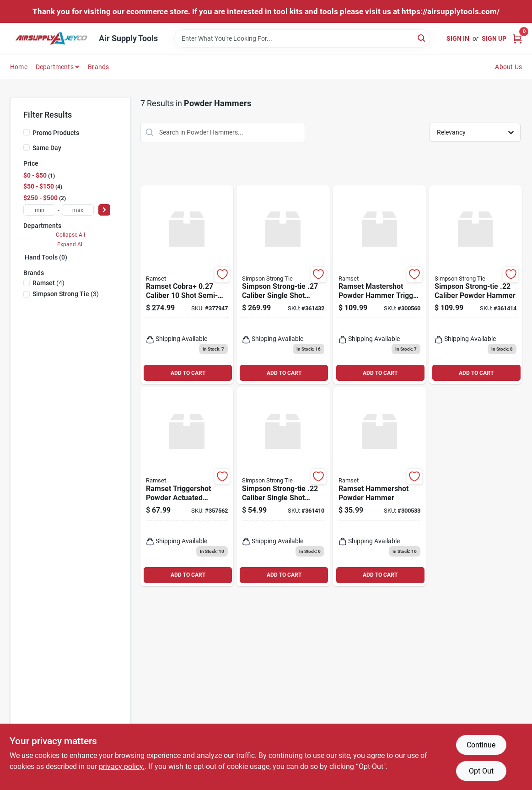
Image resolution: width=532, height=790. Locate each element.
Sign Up (494, 38)
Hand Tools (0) (46, 257)
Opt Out (481, 771)
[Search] (422, 38)
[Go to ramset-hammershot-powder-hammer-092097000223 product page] (379, 487)
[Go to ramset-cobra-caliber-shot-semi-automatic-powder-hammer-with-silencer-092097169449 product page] (187, 285)
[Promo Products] (27, 132)
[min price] (39, 210)
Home (19, 67)
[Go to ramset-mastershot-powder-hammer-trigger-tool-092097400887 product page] (379, 285)
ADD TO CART (188, 373)
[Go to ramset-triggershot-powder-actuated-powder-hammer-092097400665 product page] (187, 487)
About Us (508, 67)
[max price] (78, 210)
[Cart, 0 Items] (517, 38)
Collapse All (70, 235)
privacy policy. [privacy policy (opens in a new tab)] (122, 766)
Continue (481, 745)
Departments (55, 67)
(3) (66, 294)
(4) (48, 283)
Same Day (47, 148)
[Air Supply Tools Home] (51, 38)
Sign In (458, 38)
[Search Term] (302, 38)
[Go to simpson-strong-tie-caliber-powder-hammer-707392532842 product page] (476, 285)
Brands (98, 67)
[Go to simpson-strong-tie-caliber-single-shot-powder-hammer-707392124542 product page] (283, 487)
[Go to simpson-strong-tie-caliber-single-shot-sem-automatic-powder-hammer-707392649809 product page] (283, 285)
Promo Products (56, 133)
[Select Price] (104, 210)
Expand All (70, 244)
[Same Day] (27, 147)
